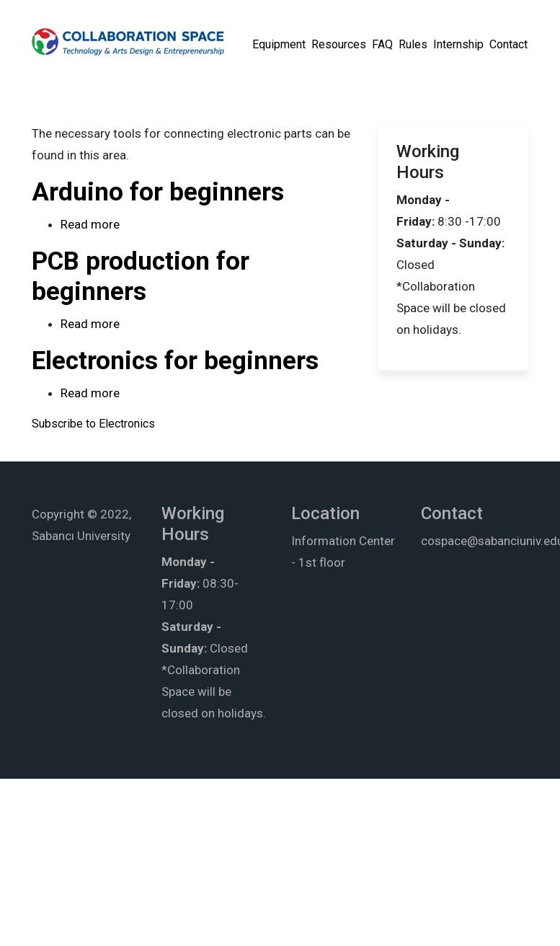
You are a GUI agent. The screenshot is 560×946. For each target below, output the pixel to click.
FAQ (382, 44)
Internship (458, 44)
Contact (508, 44)
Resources (339, 44)
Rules (413, 44)
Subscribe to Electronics (93, 424)
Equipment (279, 44)
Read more (90, 224)
